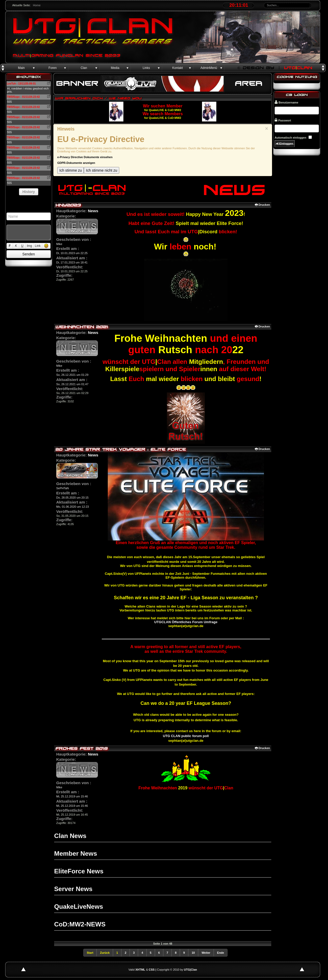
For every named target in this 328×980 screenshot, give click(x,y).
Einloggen (285, 144)
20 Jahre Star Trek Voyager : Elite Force (121, 449)
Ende (221, 953)
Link (38, 246)
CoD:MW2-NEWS (80, 924)
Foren (52, 68)
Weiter (206, 953)
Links (146, 68)
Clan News (70, 836)
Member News (76, 853)
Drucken (262, 205)
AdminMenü (209, 68)
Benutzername (286, 102)
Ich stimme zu (71, 170)
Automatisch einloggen (291, 138)
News (93, 211)
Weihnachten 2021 (82, 327)
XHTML (140, 970)
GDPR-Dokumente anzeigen (76, 163)
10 (193, 953)
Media (115, 68)
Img (29, 246)
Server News (73, 889)
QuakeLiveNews (79, 907)
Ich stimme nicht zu (102, 170)
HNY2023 (68, 205)
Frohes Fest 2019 (82, 748)
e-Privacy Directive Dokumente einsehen (85, 157)
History (29, 192)
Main (21, 68)
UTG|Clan (191, 970)
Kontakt (178, 68)
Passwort (283, 120)
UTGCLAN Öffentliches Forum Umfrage (186, 622)
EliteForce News (79, 871)
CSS (152, 970)
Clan (84, 68)
